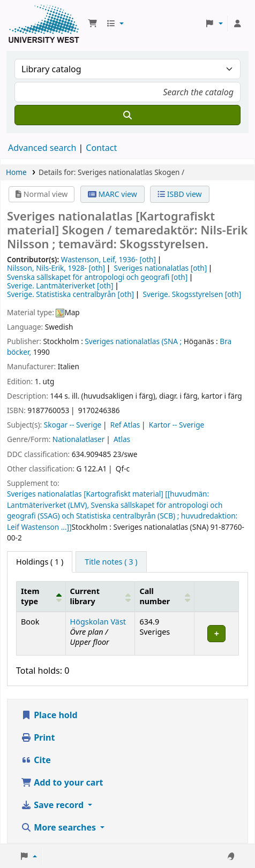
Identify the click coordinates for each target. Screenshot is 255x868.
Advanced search (42, 148)
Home (16, 172)
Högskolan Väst (98, 622)
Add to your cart (62, 782)
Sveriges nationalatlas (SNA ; (133, 341)
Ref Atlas (125, 425)
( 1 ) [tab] (40, 562)
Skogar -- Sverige (73, 425)
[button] (93, 24)
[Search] (127, 115)
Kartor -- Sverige (177, 425)
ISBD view (179, 194)
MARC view (112, 194)
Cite (36, 760)
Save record (53, 805)
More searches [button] (59, 827)
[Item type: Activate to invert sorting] (41, 596)
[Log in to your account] (237, 24)
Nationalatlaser (79, 439)
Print (38, 737)
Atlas (122, 439)
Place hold (49, 715)
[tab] (111, 562)
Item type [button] (30, 596)
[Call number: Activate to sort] (165, 596)
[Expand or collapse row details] (217, 633)
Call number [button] (155, 596)
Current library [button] (85, 596)
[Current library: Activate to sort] (100, 596)
